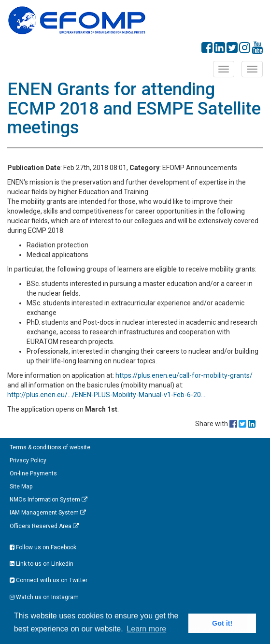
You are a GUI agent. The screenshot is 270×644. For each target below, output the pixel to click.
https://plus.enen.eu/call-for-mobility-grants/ (184, 375)
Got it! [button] (222, 623)
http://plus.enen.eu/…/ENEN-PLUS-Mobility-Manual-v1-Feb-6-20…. (107, 395)
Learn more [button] (146, 629)
